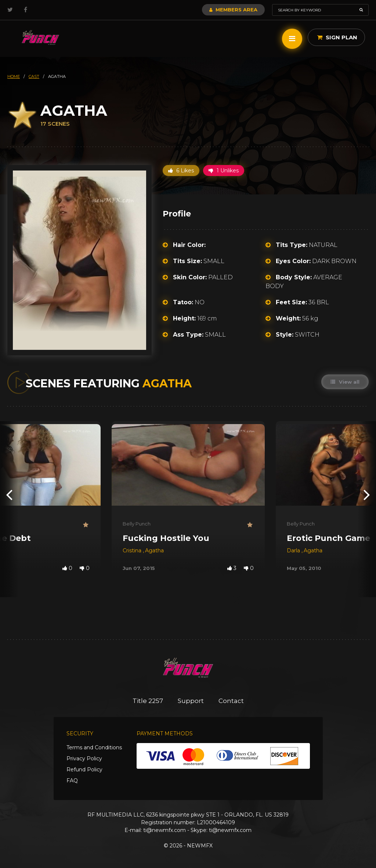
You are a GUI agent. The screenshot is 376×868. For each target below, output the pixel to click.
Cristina (133, 550)
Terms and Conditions (94, 747)
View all (345, 382)
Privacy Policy (84, 758)
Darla (294, 550)
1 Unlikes (224, 171)
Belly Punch (137, 524)
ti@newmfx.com (164, 830)
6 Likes (181, 171)
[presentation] (9, 494)
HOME (14, 76)
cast (34, 76)
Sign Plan (337, 37)
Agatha (154, 550)
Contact (231, 701)
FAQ (72, 781)
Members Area (233, 10)
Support (191, 701)
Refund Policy (84, 770)
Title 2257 (148, 701)
